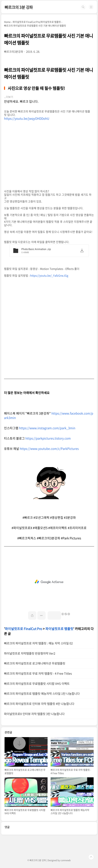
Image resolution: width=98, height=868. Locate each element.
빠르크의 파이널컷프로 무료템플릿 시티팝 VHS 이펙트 (37, 684)
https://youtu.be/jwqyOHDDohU (27, 118)
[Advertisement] (49, 582)
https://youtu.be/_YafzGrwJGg (49, 275)
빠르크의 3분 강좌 (19, 7)
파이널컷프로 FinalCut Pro (24, 629)
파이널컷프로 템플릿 (59, 629)
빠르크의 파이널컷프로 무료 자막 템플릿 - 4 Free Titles (38, 673)
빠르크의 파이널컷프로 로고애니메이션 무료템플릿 (35, 663)
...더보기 (9, 97)
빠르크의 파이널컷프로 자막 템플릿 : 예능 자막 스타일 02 (38, 643)
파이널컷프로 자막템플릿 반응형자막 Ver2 (30, 653)
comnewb (66, 860)
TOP (91, 857)
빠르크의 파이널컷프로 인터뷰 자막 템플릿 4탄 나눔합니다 (39, 704)
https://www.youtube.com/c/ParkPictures (49, 449)
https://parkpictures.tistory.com (48, 438)
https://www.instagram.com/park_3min (47, 428)
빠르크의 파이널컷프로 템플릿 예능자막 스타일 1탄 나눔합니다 (42, 694)
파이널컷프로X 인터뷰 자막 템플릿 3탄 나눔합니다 (34, 714)
